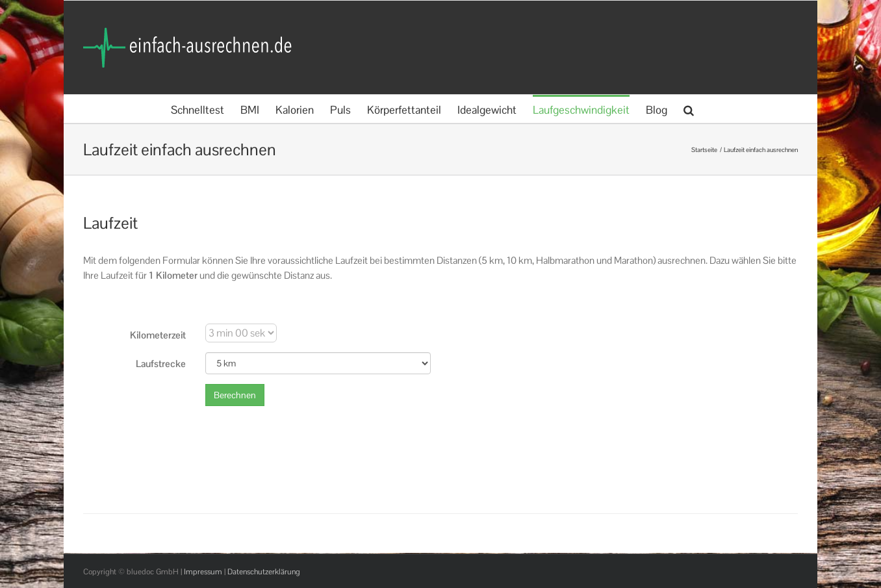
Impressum (203, 572)
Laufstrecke (161, 364)
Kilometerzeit (158, 335)
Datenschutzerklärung (264, 572)
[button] (689, 109)
